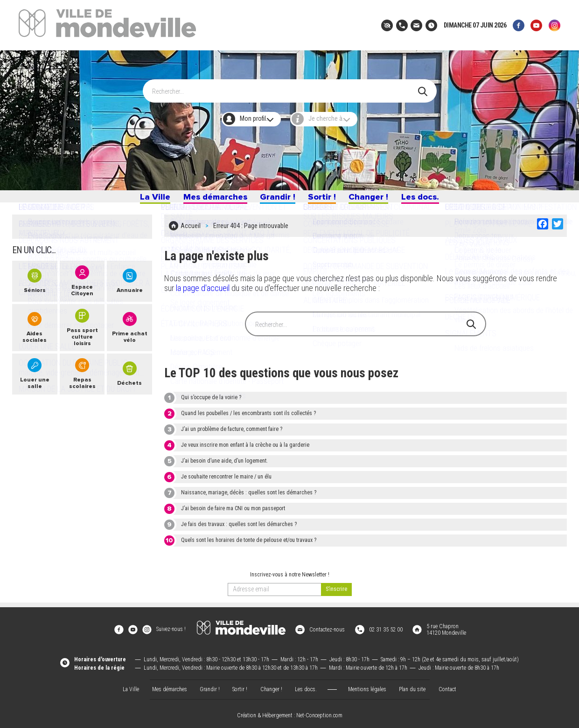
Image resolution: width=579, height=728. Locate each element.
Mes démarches (211, 200)
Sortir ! (324, 200)
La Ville (147, 200)
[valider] (336, 593)
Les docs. (427, 200)
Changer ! (373, 200)
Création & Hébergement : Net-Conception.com (290, 712)
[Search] (285, 87)
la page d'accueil (203, 292)
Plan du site (412, 686)
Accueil (191, 231)
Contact (447, 686)
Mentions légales (367, 686)
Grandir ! (277, 200)
